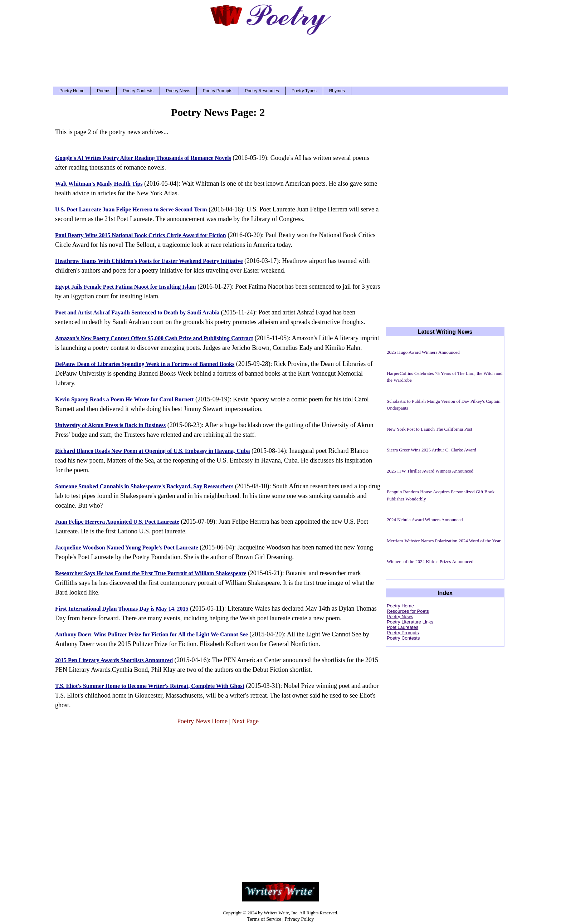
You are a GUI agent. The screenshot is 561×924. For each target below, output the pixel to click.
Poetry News (178, 91)
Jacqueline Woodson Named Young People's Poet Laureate (127, 547)
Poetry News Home (202, 721)
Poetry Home (72, 91)
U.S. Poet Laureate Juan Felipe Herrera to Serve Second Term (131, 209)
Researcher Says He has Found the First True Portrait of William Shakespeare (151, 573)
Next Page (245, 721)
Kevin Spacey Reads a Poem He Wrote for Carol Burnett (124, 399)
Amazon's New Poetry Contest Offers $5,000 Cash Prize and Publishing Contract (154, 338)
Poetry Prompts (218, 91)
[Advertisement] (280, 57)
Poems (104, 91)
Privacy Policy (299, 919)
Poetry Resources (262, 91)
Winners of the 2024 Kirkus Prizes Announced (430, 561)
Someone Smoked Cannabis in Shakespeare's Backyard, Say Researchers (144, 486)
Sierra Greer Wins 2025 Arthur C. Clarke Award (431, 450)
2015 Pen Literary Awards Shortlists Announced (114, 660)
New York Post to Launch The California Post (430, 429)
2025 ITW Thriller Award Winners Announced (430, 471)
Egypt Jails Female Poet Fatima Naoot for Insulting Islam (125, 287)
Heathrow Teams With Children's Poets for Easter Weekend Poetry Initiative (149, 261)
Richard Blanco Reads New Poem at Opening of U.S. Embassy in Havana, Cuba (153, 451)
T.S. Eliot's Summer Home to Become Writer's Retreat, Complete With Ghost (150, 686)
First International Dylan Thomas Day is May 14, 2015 (122, 609)
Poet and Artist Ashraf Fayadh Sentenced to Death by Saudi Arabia (138, 312)
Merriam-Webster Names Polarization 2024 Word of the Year (444, 541)
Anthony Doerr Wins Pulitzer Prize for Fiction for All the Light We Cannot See (152, 634)
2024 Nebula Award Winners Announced (425, 520)
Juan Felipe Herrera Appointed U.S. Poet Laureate (117, 522)
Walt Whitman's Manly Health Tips (99, 184)
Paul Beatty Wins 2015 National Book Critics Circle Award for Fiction (141, 235)
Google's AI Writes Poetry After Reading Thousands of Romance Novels (143, 158)
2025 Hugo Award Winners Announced (423, 352)
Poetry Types (304, 91)
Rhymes (337, 91)
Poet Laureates (403, 627)
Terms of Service (264, 919)
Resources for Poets (408, 611)
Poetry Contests (138, 91)
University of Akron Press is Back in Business (110, 425)
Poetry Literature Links (410, 622)
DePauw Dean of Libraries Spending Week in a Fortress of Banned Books (145, 364)
